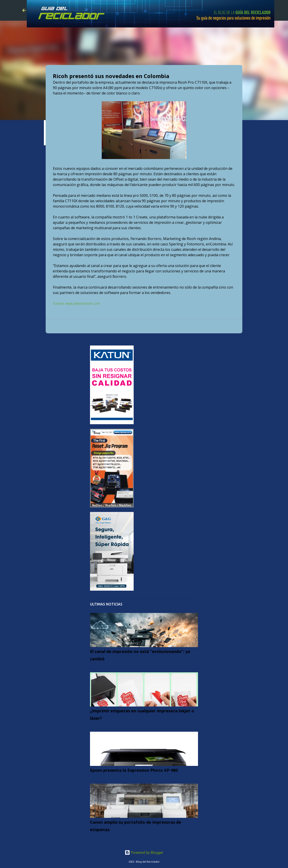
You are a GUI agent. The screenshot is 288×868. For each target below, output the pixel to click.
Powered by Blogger (144, 852)
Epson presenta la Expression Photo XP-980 (134, 770)
